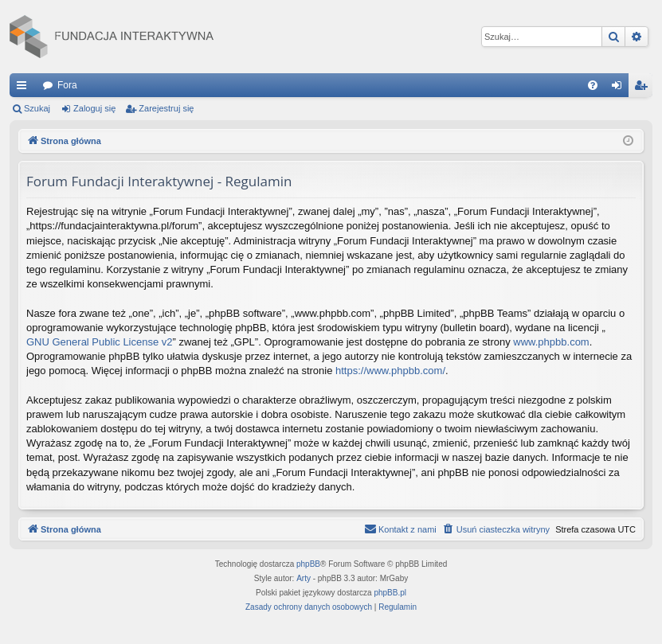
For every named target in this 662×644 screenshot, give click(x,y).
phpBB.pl (390, 593)
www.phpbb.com (551, 342)
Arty (304, 578)
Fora (67, 85)
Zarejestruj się (166, 108)
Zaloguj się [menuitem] (620, 88)
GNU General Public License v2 (100, 342)
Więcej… (25, 88)
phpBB (308, 564)
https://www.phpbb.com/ (390, 371)
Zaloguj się (94, 108)
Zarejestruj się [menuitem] (644, 88)
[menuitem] (593, 85)
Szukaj (37, 108)
